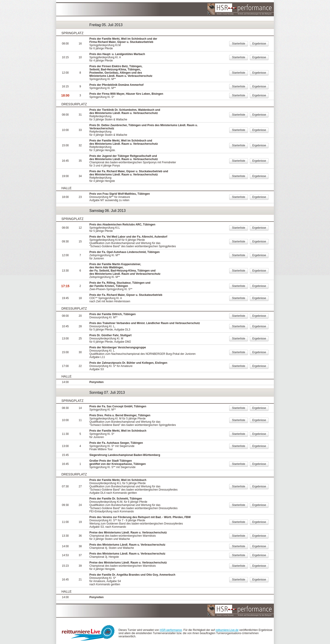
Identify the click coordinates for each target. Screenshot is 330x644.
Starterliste (238, 44)
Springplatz (72, 33)
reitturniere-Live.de (227, 630)
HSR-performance (171, 630)
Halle (66, 188)
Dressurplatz (74, 104)
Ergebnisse (259, 44)
